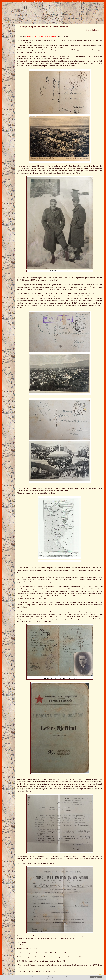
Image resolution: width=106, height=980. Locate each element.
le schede (29, 36)
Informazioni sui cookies (68, 978)
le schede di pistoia (56, 1)
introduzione (23, 1)
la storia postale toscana (78, 1)
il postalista (38, 1)
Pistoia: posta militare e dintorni (45, 36)
